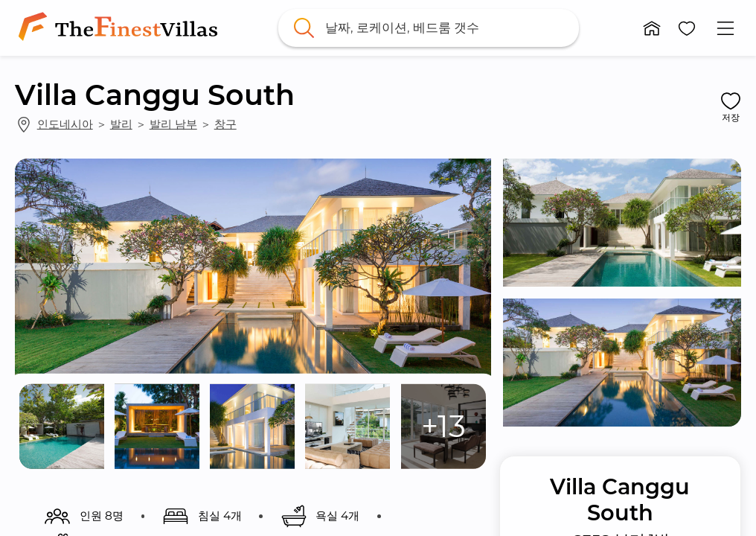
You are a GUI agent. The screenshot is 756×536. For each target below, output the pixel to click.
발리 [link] (121, 124)
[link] (121, 28)
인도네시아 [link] (65, 124)
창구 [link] (225, 124)
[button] (652, 28)
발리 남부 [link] (173, 124)
